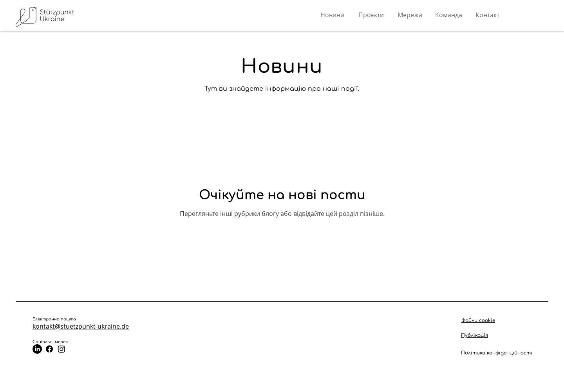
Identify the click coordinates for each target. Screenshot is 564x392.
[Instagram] (61, 349)
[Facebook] (49, 349)
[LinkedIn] (37, 349)
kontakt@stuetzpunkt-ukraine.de (81, 326)
